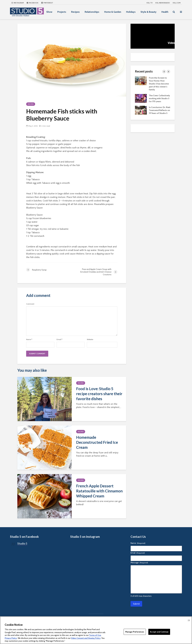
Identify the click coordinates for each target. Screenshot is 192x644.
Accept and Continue (159, 632)
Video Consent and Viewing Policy (86, 638)
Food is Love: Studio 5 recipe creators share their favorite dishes (99, 394)
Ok (189, 620)
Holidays (131, 12)
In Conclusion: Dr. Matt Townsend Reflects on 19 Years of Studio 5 (160, 110)
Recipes (75, 12)
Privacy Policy (11, 638)
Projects (62, 12)
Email (59, 339)
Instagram (18, 3)
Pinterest (47, 3)
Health (165, 12)
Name (29, 339)
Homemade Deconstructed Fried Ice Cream (97, 442)
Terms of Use (95, 635)
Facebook (33, 3)
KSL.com (177, 3)
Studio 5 (22, 544)
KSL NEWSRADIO (163, 3)
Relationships (92, 12)
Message (139, 563)
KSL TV (150, 3)
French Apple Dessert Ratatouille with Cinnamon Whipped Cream (99, 491)
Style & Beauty (148, 12)
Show (49, 12)
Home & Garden (113, 12)
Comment (30, 304)
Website (90, 339)
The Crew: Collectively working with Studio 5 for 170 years (159, 98)
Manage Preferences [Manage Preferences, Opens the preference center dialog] (135, 632)
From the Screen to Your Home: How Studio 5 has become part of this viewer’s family (159, 84)
